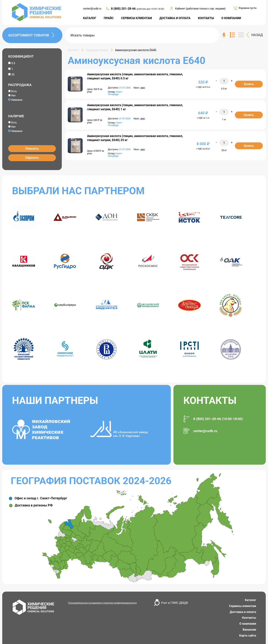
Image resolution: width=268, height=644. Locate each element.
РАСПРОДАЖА (20, 85)
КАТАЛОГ (90, 18)
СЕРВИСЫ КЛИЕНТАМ (136, 18)
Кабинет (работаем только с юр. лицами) (200, 9)
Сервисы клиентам (243, 606)
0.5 (13, 63)
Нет (12, 96)
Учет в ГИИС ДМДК (175, 603)
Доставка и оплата (243, 612)
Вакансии (249, 630)
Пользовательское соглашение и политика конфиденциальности (102, 603)
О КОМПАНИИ (231, 18)
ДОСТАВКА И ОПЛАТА (175, 18)
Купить (249, 84)
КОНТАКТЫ (206, 18)
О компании (248, 624)
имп (143, 88)
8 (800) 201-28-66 (124, 9)
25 (13, 75)
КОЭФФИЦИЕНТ (21, 56)
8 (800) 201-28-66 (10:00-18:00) (218, 419)
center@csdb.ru (92, 9)
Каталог (251, 600)
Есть (12, 91)
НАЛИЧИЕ (16, 116)
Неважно (15, 100)
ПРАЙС (109, 18)
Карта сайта (248, 636)
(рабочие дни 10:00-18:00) (150, 9)
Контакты (249, 618)
